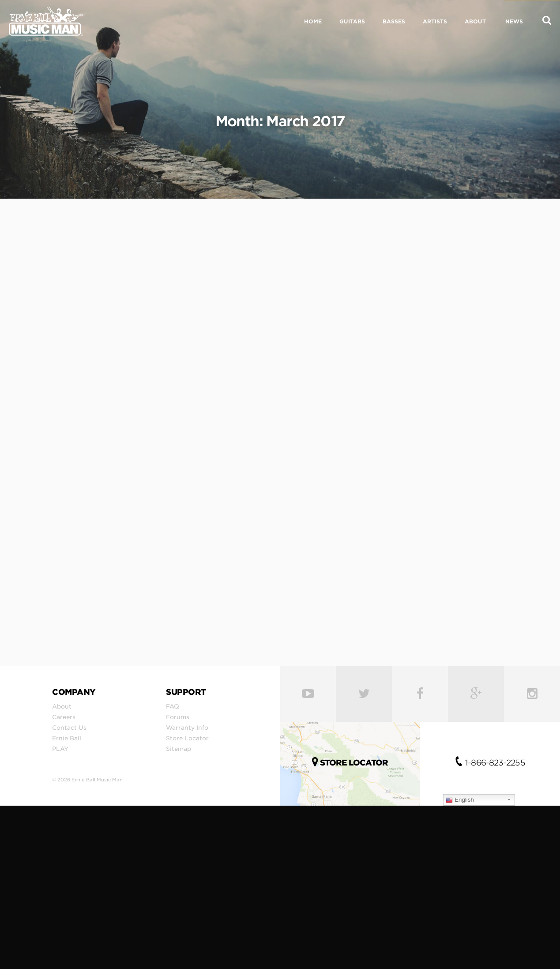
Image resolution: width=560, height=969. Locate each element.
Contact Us (69, 728)
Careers (64, 717)
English (460, 800)
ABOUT (475, 21)
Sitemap (179, 749)
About (62, 706)
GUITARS (352, 21)
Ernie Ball (67, 738)
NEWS (514, 21)
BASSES (394, 21)
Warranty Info (187, 728)
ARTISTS (435, 21)
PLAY (60, 749)
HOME (313, 21)
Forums (178, 717)
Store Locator (187, 738)
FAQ (173, 706)
